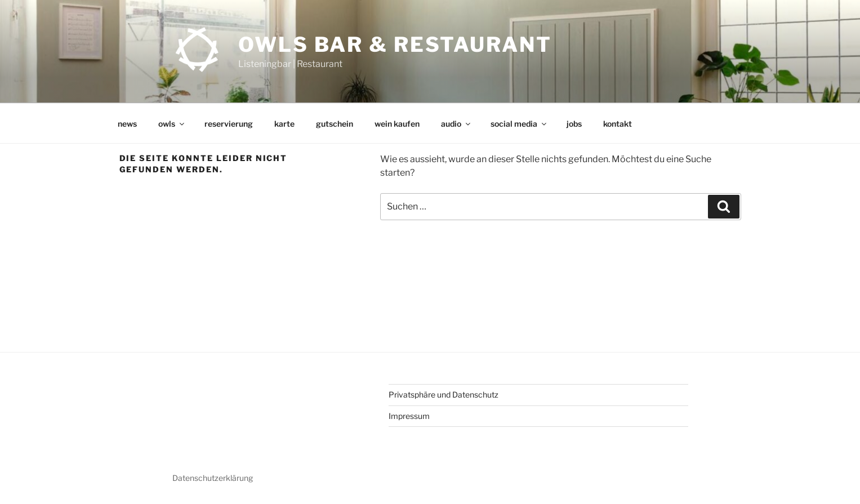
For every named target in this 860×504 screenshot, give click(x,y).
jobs (574, 124)
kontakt (618, 124)
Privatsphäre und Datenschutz (444, 394)
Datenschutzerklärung (213, 478)
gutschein (335, 124)
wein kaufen (397, 124)
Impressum (409, 416)
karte (284, 124)
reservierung (229, 124)
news (127, 124)
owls (172, 124)
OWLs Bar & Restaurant (395, 44)
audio (456, 124)
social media (519, 124)
